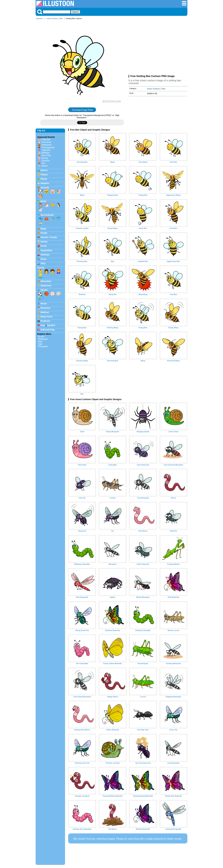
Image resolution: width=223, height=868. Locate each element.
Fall (43, 163)
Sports (44, 290)
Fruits (44, 246)
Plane (44, 259)
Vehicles (45, 255)
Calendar (46, 140)
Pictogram (43, 346)
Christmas (46, 142)
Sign (40, 344)
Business (46, 308)
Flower (44, 175)
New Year (46, 155)
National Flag (48, 330)
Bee (61, 18)
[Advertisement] (158, 48)
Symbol (51, 325)
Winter (45, 166)
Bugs (43, 229)
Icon (43, 325)
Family (41, 268)
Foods (44, 233)
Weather (45, 183)
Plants (44, 179)
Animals (45, 188)
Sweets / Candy (49, 237)
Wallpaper (43, 339)
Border (41, 336)
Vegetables (46, 250)
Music (44, 304)
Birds (43, 201)
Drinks (44, 242)
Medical (45, 312)
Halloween (47, 145)
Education (46, 281)
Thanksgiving (48, 147)
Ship (43, 263)
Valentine (46, 150)
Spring (45, 158)
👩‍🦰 (59, 271)
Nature (44, 170)
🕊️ (40, 210)
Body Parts (46, 317)
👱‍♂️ (40, 276)
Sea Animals (47, 215)
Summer (46, 161)
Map (40, 341)
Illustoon (40, 18)
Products (45, 321)
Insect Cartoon (52, 18)
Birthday (45, 153)
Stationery (46, 286)
